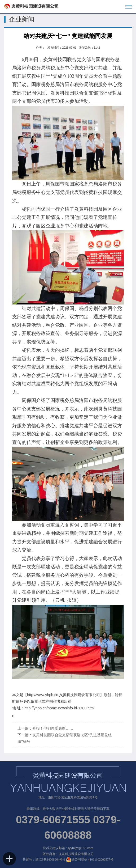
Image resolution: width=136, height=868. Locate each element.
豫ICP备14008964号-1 (50, 859)
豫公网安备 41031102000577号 (90, 859)
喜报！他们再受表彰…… (53, 728)
